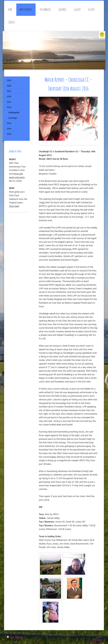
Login (99, 637)
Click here (14, 206)
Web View (97, 640)
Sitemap (19, 637)
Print (11, 637)
